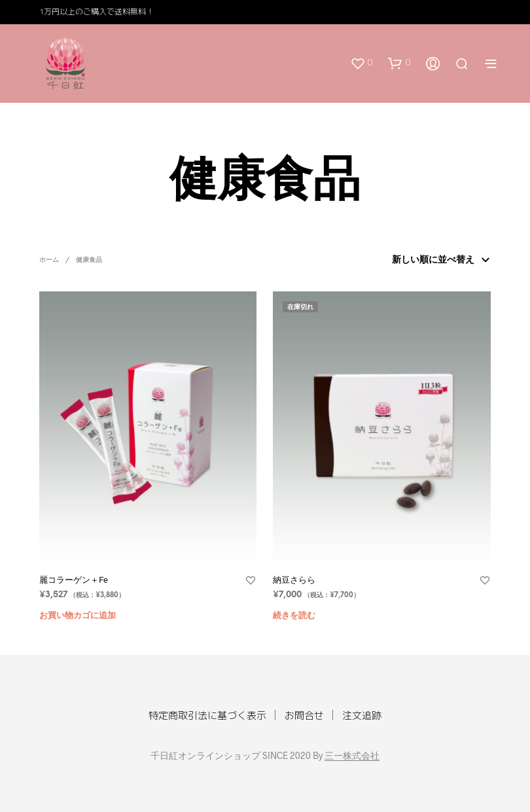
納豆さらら (294, 580)
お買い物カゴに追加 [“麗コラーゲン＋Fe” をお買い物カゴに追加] (78, 616)
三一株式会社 (352, 756)
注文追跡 (362, 715)
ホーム (49, 260)
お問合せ (304, 715)
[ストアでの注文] (439, 261)
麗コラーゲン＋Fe (74, 580)
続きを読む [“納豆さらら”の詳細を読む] (294, 616)
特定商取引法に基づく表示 (207, 715)
